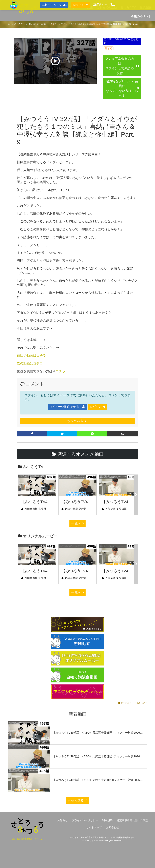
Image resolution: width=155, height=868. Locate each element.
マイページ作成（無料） (68, 407)
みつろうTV (20, 24)
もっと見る (77, 800)
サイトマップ (94, 827)
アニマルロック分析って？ (134, 703)
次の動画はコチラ (30, 363)
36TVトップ (104, 5)
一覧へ (77, 523)
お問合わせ (113, 827)
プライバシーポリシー (85, 820)
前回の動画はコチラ (31, 356)
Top (9, 24)
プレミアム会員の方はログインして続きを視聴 (122, 66)
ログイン (98, 407)
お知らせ (63, 820)
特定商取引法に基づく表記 (132, 820)
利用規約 (107, 820)
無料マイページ (54, 5)
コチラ (61, 371)
